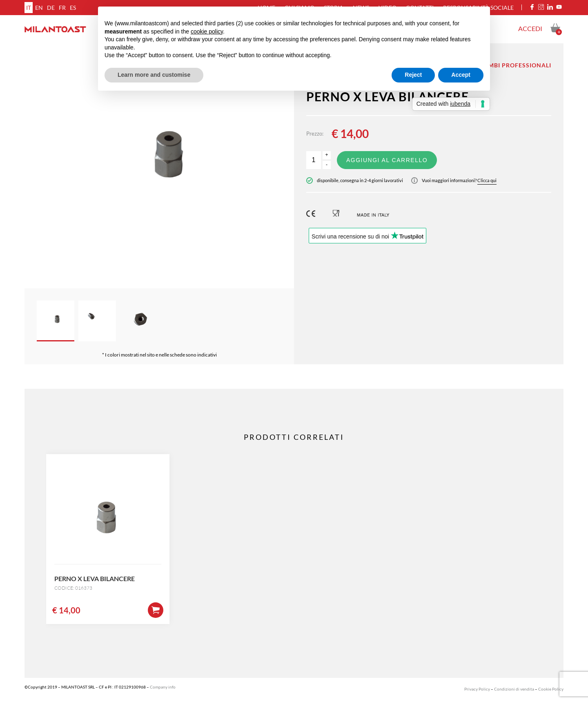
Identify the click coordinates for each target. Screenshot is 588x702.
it (29, 8)
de (51, 8)
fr (62, 8)
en (39, 8)
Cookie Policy (551, 689)
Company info (163, 687)
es (73, 8)
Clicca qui (487, 180)
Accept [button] (461, 75)
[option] (159, 166)
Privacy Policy (477, 689)
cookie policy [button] (207, 31)
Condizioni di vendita (514, 689)
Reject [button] (413, 75)
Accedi (530, 28)
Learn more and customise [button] (154, 75)
